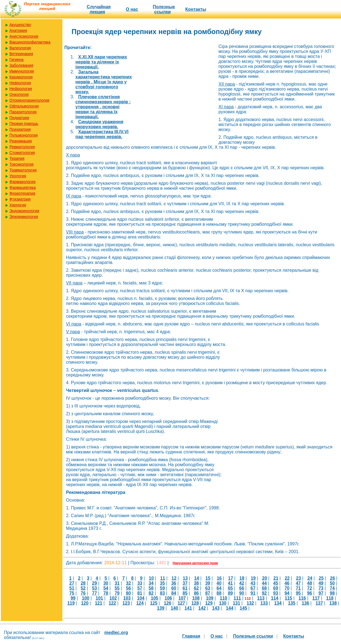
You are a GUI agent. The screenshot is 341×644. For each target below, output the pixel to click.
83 (162, 593)
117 (316, 598)
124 (140, 603)
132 (250, 603)
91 (253, 593)
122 (112, 603)
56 (128, 588)
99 (73, 598)
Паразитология (23, 112)
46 (287, 583)
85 (185, 593)
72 (310, 588)
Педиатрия (19, 118)
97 (321, 593)
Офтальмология (24, 106)
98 (332, 593)
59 (162, 588)
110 (224, 598)
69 (276, 588)
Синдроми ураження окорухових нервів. (99, 124)
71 (298, 588)
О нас (132, 9)
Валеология (20, 48)
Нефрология (21, 89)
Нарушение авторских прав (195, 563)
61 (185, 588)
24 (310, 578)
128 (195, 603)
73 (321, 588)
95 (298, 593)
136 (305, 603)
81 (140, 593)
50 (332, 583)
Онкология (19, 94)
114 (275, 598)
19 (253, 578)
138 (333, 603)
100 (86, 598)
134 (278, 603)
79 (117, 593)
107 (182, 598)
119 (71, 603)
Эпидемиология (24, 217)
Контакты (196, 9)
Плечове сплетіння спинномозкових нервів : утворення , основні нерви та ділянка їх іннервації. (103, 107)
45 (276, 583)
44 (264, 583)
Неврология (20, 83)
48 (310, 583)
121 (99, 603)
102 (113, 598)
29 (95, 583)
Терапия (17, 158)
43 (253, 583)
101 (99, 598)
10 (151, 578)
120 (85, 603)
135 (292, 603)
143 (216, 608)
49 (321, 583)
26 (332, 578)
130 (223, 603)
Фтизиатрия (20, 199)
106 (168, 598)
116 (302, 598)
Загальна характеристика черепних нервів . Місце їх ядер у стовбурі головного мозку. (104, 82)
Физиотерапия (22, 193)
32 (128, 583)
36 (174, 583)
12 (174, 578)
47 (298, 583)
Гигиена (16, 60)
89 (230, 593)
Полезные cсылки (164, 9)
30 (106, 583)
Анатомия (18, 30)
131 (237, 603)
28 (83, 583)
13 (185, 578)
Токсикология (21, 164)
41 (230, 583)
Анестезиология (24, 36)
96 (310, 593)
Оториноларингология (29, 100)
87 (208, 593)
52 (83, 588)
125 (154, 603)
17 (231, 578)
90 (242, 593)
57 (140, 588)
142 (202, 608)
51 (72, 588)
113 (261, 598)
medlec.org (116, 633)
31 (117, 583)
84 (174, 593)
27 (72, 583)
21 (276, 578)
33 (140, 583)
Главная (191, 636)
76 (83, 593)
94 (287, 593)
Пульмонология (23, 135)
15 (208, 578)
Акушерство (20, 25)
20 (264, 578)
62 (196, 588)
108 (196, 598)
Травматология (23, 170)
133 (264, 603)
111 (237, 598)
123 (126, 603)
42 (242, 583)
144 (230, 608)
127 (181, 603)
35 (162, 583)
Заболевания (21, 65)
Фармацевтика (23, 188)
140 (175, 608)
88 (219, 593)
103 (127, 598)
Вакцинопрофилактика (30, 42)
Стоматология (22, 153)
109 (210, 598)
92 (264, 593)
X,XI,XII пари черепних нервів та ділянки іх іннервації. (101, 62)
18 (242, 578)
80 (128, 593)
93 (276, 593)
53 (95, 588)
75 (72, 593)
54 (106, 588)
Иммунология (22, 71)
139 (161, 608)
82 (151, 593)
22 (287, 578)
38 (196, 583)
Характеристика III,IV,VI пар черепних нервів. (102, 134)
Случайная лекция (99, 9)
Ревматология (22, 147)
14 (197, 578)
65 (230, 588)
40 (219, 583)
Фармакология (22, 182)
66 (242, 588)
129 (209, 603)
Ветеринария (21, 54)
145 (244, 608)
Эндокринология (24, 211)
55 (117, 588)
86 (196, 593)
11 (163, 578)
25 (321, 578)
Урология (18, 176)
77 (95, 593)
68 (264, 588)
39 (208, 583)
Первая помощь (24, 124)
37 (185, 583)
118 (330, 598)
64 (219, 588)
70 (287, 588)
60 (174, 588)
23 (299, 578)
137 (319, 603)
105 (155, 598)
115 (288, 598)
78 (106, 593)
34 (151, 583)
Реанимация (21, 141)
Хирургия (18, 205)
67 (253, 588)
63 (208, 588)
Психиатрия (20, 129)
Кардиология (21, 77)
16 (219, 578)
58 (151, 588)
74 (332, 588)
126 (168, 603)
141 (188, 608)
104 (141, 598)
